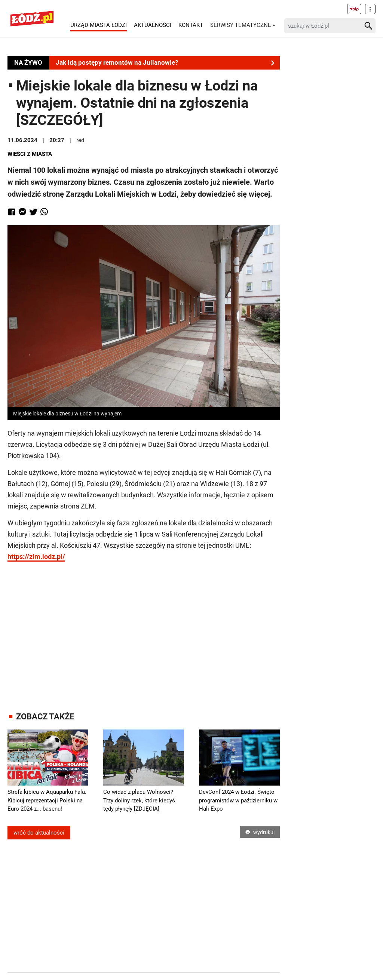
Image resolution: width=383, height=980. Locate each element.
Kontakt (191, 25)
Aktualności (153, 25)
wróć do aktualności (39, 833)
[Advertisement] (148, 630)
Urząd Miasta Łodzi (99, 25)
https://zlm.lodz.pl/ (36, 557)
